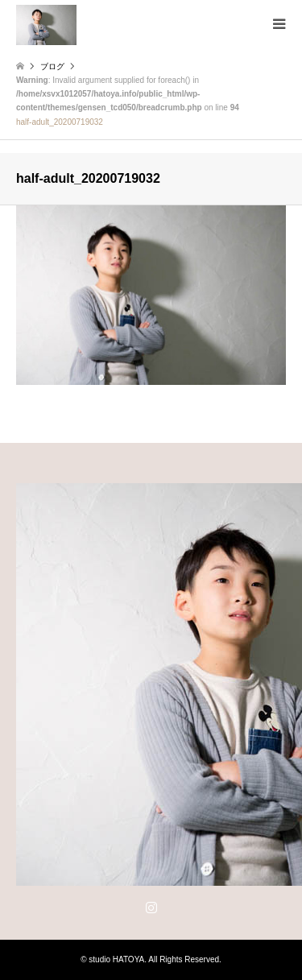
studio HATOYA (116, 959)
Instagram (151, 907)
